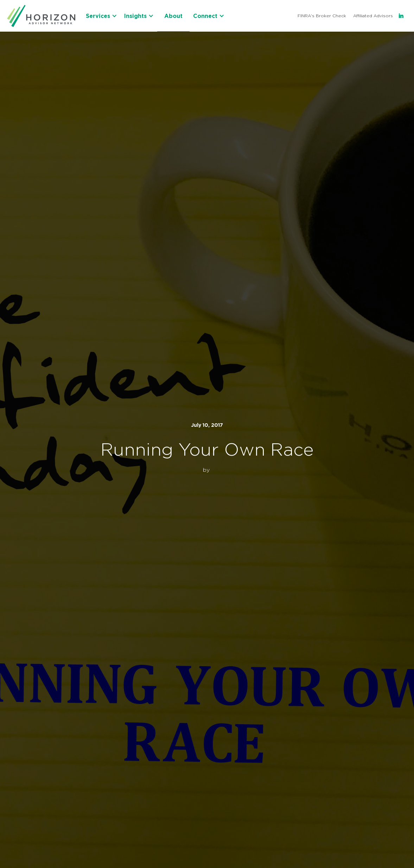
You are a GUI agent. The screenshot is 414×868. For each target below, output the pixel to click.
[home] (41, 16)
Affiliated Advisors (373, 16)
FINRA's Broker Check (322, 16)
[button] (101, 16)
